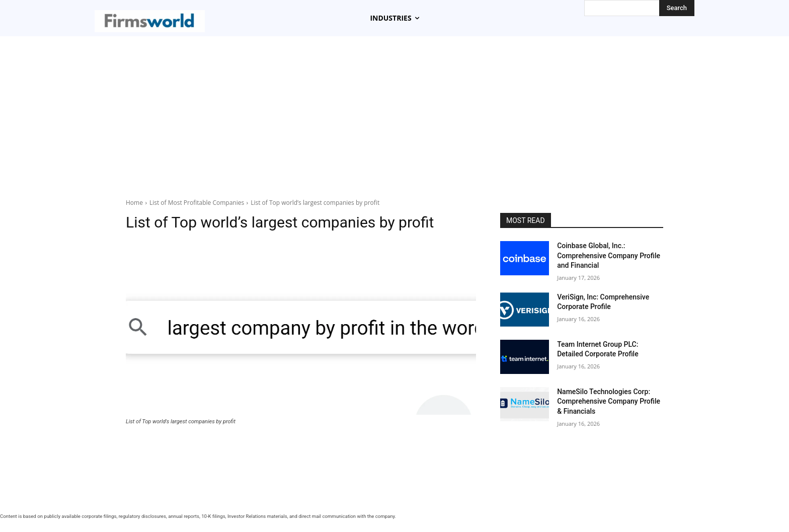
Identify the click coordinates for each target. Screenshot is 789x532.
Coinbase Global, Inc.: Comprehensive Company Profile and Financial (609, 255)
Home (134, 203)
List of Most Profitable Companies (197, 203)
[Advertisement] (395, 117)
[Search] (677, 8)
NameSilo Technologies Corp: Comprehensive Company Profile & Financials (609, 401)
